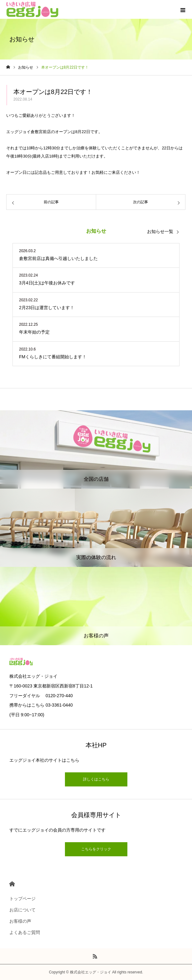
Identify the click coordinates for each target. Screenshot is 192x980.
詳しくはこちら (96, 779)
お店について (22, 910)
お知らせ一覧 (160, 231)
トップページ (22, 899)
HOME (12, 884)
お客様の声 (20, 921)
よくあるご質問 (25, 932)
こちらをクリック (96, 849)
